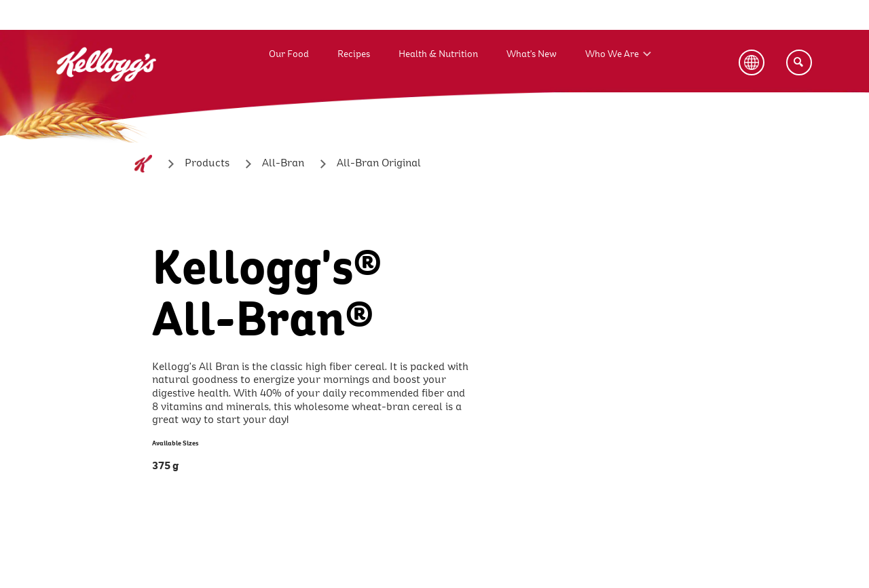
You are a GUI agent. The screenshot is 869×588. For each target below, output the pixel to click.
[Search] (799, 62)
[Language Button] (752, 62)
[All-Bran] (283, 164)
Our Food (289, 54)
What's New (532, 54)
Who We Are (612, 54)
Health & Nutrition (438, 54)
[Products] (207, 164)
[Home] (143, 164)
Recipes (354, 54)
